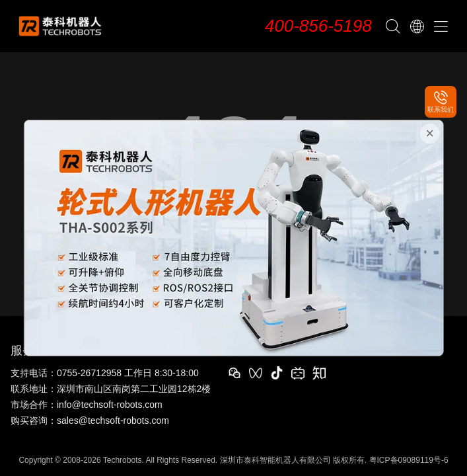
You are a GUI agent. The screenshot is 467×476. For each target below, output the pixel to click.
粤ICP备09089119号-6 (409, 460)
